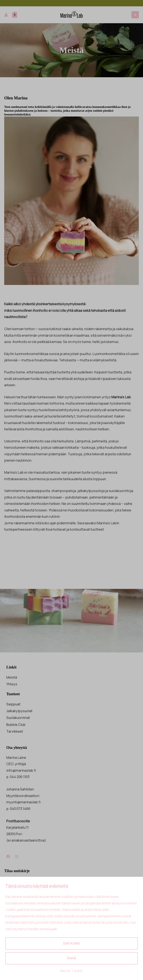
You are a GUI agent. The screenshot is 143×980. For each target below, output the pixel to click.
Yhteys (12, 684)
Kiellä (71, 958)
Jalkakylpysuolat (19, 711)
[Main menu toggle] (135, 15)
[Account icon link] (6, 15)
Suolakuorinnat (18, 718)
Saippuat (13, 704)
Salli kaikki (71, 943)
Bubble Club (16, 725)
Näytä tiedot (71, 971)
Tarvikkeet (15, 731)
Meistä (12, 677)
